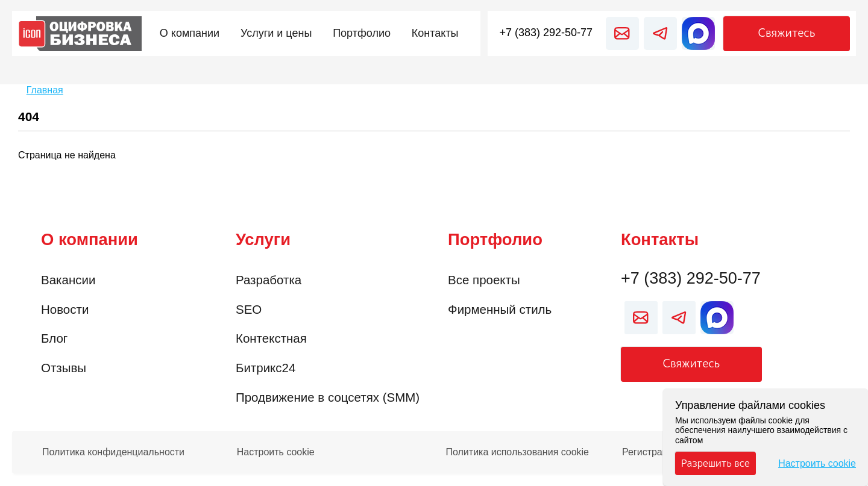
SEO (249, 309)
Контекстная (271, 338)
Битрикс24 (266, 368)
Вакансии (68, 280)
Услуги (263, 239)
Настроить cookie (276, 453)
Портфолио (495, 239)
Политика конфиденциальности (113, 453)
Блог (54, 338)
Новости (65, 309)
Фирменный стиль (500, 309)
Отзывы (64, 368)
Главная (45, 90)
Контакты (660, 239)
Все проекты (484, 280)
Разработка (269, 280)
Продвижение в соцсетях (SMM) (328, 397)
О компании (90, 239)
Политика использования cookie (517, 453)
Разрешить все (715, 463)
